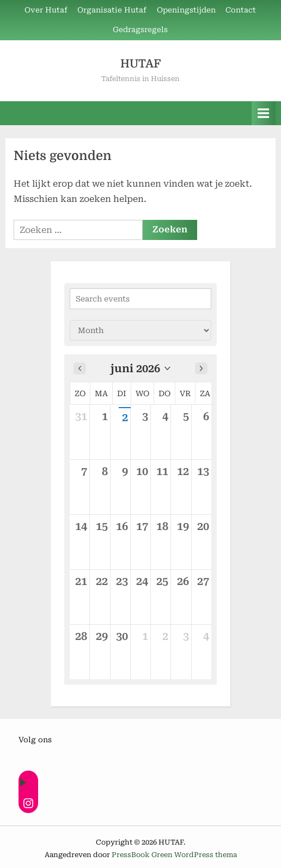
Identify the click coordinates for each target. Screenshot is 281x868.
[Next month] (201, 368)
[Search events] (140, 299)
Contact (241, 10)
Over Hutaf (46, 10)
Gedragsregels (140, 29)
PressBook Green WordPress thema (174, 855)
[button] (140, 368)
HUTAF (140, 64)
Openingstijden (186, 10)
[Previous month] (80, 368)
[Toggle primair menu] (264, 113)
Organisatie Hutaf (112, 10)
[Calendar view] (140, 330)
